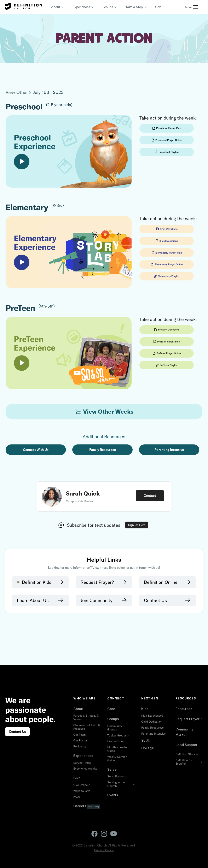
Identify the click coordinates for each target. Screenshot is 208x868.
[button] (58, 7)
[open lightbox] (69, 151)
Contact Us (17, 732)
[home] (24, 7)
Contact (150, 496)
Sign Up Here (137, 525)
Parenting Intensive (169, 450)
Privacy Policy (104, 850)
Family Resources (103, 450)
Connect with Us (36, 450)
